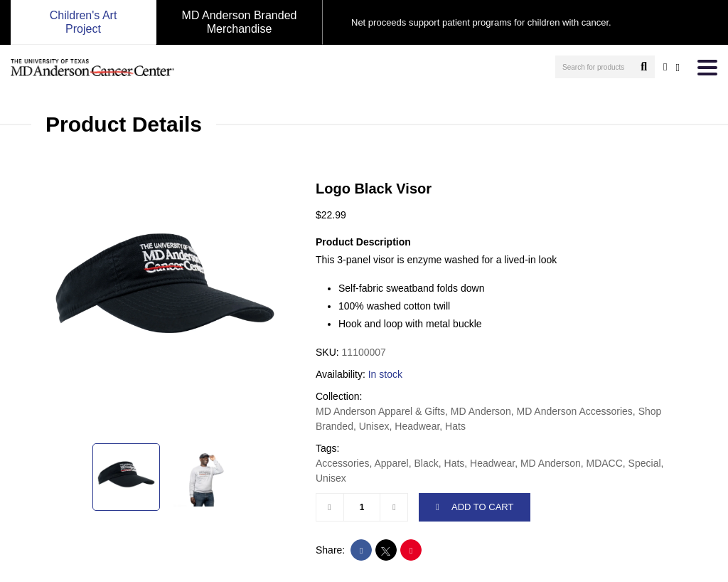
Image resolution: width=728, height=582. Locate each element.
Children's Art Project (84, 22)
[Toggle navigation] (707, 68)
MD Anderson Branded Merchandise (240, 22)
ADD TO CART (475, 507)
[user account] (665, 67)
